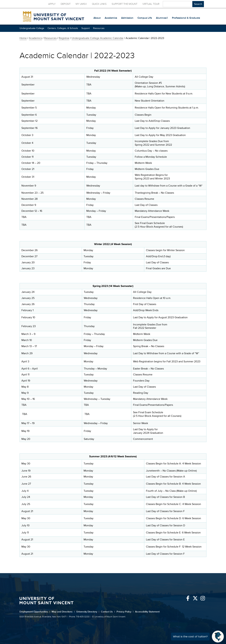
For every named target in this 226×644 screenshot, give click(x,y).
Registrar (64, 38)
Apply (52, 4)
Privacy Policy (125, 612)
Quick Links (99, 4)
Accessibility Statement (147, 612)
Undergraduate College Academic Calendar (97, 38)
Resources (99, 28)
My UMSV (81, 4)
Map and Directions (63, 612)
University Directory (88, 612)
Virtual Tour (151, 4)
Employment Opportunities (35, 612)
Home (23, 38)
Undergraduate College (32, 28)
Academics (35, 38)
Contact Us (108, 612)
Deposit (66, 4)
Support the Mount (124, 4)
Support (86, 28)
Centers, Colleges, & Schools (63, 28)
